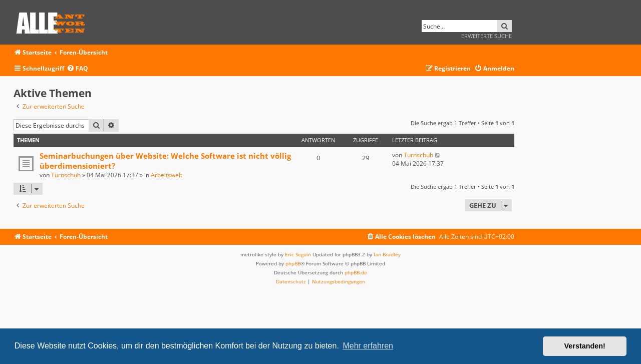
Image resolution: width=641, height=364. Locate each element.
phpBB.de (356, 272)
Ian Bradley (387, 254)
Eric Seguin (298, 254)
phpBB (293, 263)
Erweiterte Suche (487, 36)
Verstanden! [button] (585, 346)
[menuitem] (77, 69)
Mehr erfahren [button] (368, 346)
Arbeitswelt (167, 175)
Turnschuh (66, 175)
